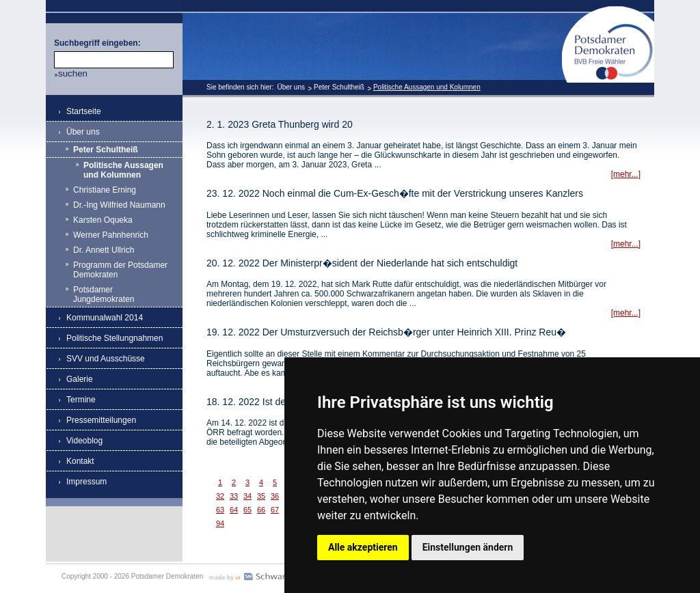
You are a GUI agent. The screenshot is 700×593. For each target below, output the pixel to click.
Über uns (291, 87)
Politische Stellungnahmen (115, 338)
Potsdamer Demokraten (608, 11)
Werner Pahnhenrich (111, 235)
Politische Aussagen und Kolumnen (427, 87)
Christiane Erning (105, 190)
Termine (81, 400)
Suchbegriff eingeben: (97, 43)
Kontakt (80, 461)
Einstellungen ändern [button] (468, 547)
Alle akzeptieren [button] (363, 547)
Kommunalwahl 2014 (105, 318)
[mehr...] (626, 174)
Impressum (86, 482)
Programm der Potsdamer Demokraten (120, 270)
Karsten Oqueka (103, 220)
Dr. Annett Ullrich (104, 250)
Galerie (80, 379)
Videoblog (84, 441)
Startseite (84, 111)
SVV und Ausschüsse (106, 359)
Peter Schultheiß (339, 87)
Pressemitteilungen (101, 420)
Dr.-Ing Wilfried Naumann (119, 205)
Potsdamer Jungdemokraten (104, 294)
